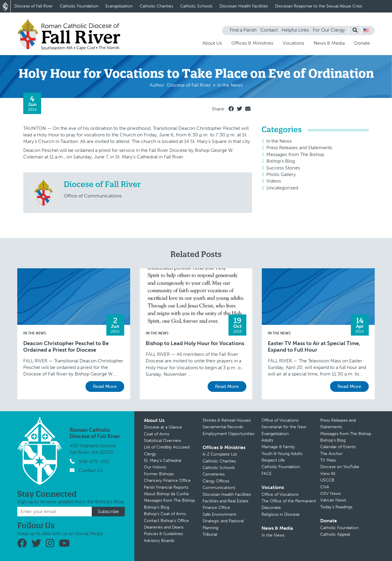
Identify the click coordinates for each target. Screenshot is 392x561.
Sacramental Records (223, 427)
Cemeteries (214, 474)
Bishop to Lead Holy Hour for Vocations (195, 343)
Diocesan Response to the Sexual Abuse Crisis (319, 6)
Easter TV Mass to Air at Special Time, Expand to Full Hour (314, 347)
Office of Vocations (280, 420)
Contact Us (91, 470)
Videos (274, 181)
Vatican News (333, 500)
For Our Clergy (329, 30)
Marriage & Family (278, 447)
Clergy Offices (216, 481)
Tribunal (210, 534)
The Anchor (331, 454)
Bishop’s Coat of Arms (165, 514)
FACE (267, 474)
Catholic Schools (196, 6)
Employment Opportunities (228, 434)
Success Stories (283, 168)
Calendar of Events (338, 447)
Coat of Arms (157, 434)
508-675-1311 (94, 461)
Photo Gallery (281, 174)
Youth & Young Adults (282, 454)
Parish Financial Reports (166, 487)
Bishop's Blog (281, 161)
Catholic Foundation (79, 6)
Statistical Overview (162, 441)
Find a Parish (243, 30)
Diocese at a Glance (163, 427)
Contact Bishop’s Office (166, 521)
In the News (279, 141)
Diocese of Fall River (34, 6)
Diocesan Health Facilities (244, 6)
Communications (219, 488)
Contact (269, 30)
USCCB (327, 480)
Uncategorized (282, 188)
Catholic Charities (156, 6)
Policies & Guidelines (163, 534)
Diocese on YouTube (340, 467)
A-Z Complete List (220, 454)
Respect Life (273, 460)
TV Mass (328, 460)
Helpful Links (295, 30)
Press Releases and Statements (299, 148)
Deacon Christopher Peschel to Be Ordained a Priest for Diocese (66, 347)
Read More (105, 386)
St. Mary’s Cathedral (162, 461)
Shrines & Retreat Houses (227, 420)
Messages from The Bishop (295, 154)
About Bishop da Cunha (166, 494)
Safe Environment (219, 514)
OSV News (330, 494)
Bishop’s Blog (157, 507)
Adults (267, 440)
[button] (366, 30)
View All (328, 474)
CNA (325, 487)
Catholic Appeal (335, 534)
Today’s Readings (336, 507)
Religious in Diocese (281, 514)
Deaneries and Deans (164, 527)
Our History (155, 467)
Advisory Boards (159, 541)
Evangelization (119, 6)
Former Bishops (159, 474)
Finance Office (216, 508)
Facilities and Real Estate (225, 501)
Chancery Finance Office (167, 480)
